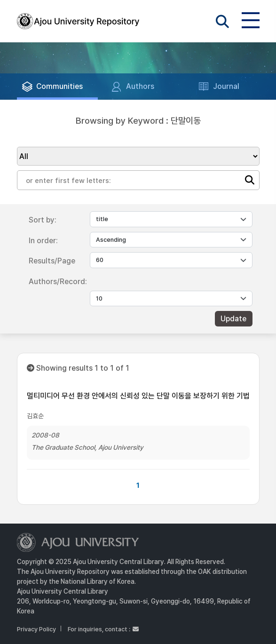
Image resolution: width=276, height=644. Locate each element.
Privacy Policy (36, 629)
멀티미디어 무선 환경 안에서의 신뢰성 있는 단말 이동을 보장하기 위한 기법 (138, 396)
